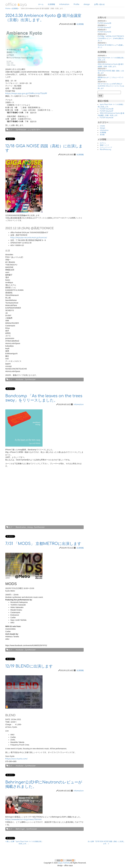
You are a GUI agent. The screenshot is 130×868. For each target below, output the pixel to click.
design (103, 128)
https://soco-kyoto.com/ (16, 759)
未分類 (102, 135)
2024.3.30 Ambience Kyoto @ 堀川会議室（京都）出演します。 (43, 18)
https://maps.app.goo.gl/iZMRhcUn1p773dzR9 (26, 93)
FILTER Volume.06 (104, 32)
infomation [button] (64, 4)
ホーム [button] (41, 4)
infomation (79, 404)
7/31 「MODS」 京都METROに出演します (43, 544)
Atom (70, 860)
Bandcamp (21, 527)
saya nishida (64, 863)
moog (30, 527)
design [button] (87, 4)
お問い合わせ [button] (99, 4)
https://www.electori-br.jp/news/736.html (23, 819)
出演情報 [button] (51, 4)
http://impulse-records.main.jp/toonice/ (29, 238)
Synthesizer (21, 130)
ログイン (103, 143)
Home (8, 9)
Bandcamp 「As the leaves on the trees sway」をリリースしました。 (44, 398)
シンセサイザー (34, 130)
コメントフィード (106, 147)
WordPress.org (105, 149)
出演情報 (15, 9)
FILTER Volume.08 (104, 23)
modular (20, 379)
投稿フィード (104, 145)
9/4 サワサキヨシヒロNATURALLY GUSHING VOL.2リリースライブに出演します (111, 86)
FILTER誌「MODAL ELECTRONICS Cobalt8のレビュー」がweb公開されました (111, 38)
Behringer (20, 829)
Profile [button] (76, 4)
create (102, 126)
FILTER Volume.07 (104, 28)
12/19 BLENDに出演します (29, 666)
